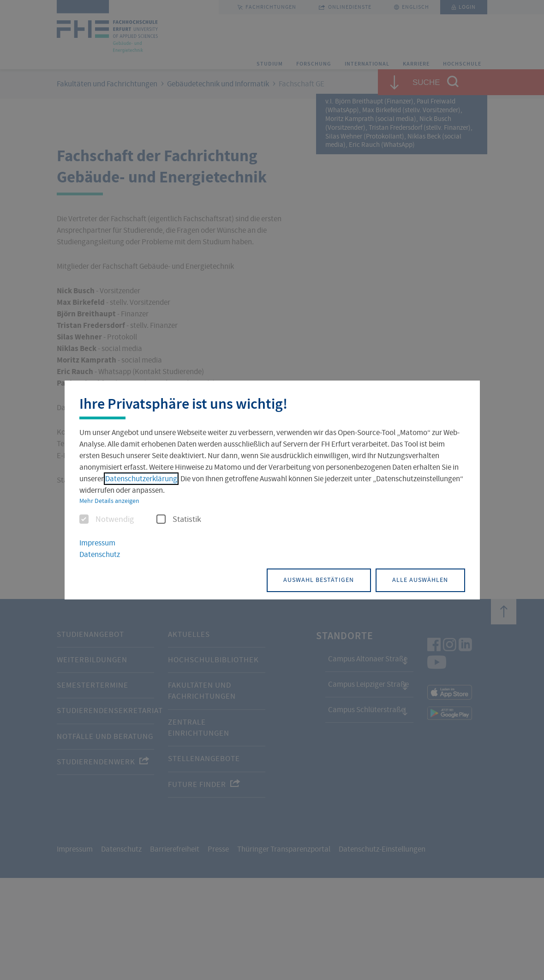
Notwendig (107, 520)
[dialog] (272, 490)
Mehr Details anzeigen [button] (109, 501)
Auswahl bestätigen (311, 580)
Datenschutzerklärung (141, 479)
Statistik (179, 520)
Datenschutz (100, 554)
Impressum (97, 543)
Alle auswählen (418, 580)
